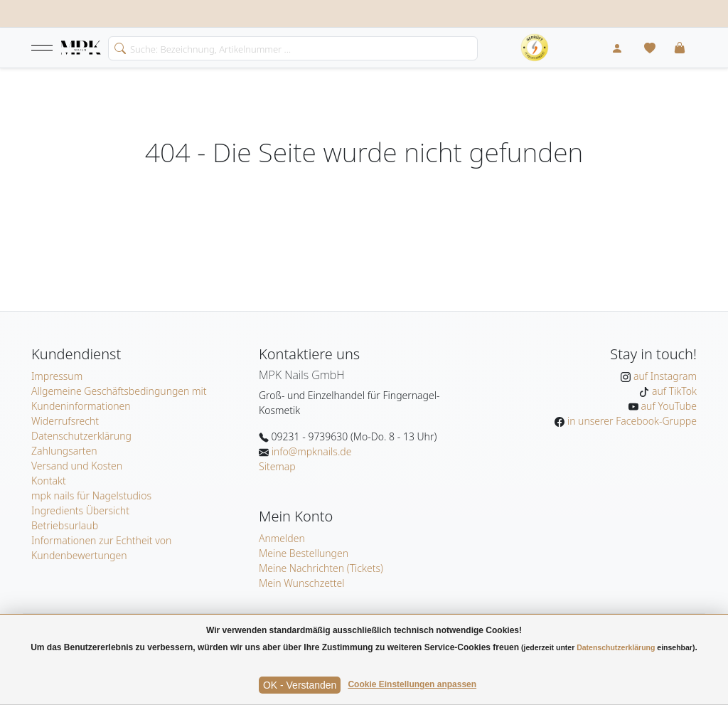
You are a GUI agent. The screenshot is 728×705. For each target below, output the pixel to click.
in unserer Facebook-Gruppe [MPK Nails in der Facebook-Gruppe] (631, 421)
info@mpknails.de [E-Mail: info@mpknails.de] (310, 451)
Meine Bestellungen (304, 553)
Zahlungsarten (64, 451)
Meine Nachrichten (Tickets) (321, 568)
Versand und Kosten (77, 466)
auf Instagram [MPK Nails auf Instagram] (664, 376)
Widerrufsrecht (65, 421)
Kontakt (49, 481)
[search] (117, 47)
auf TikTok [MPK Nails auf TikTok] (673, 391)
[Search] (293, 48)
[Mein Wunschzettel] (650, 48)
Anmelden (282, 538)
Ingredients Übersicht (80, 510)
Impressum (57, 376)
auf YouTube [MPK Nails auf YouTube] (668, 406)
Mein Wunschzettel (302, 583)
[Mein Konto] (617, 48)
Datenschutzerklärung (81, 436)
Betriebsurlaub (65, 525)
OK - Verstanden (300, 685)
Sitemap (277, 466)
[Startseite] (81, 48)
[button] (42, 48)
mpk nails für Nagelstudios (91, 495)
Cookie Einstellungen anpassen (412, 684)
